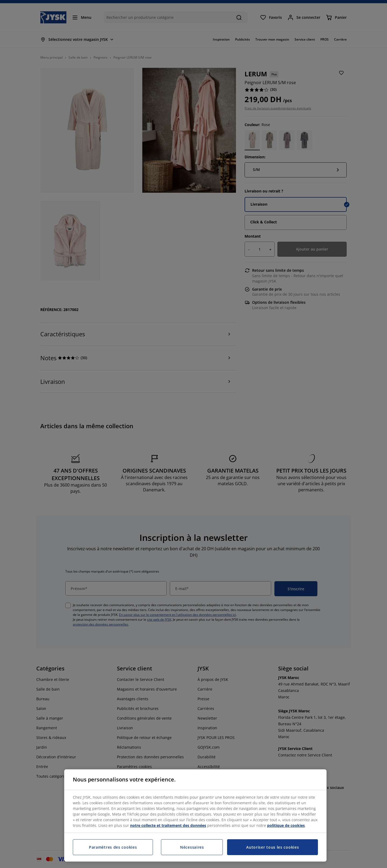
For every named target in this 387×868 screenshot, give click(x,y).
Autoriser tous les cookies (273, 847)
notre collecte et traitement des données (168, 825)
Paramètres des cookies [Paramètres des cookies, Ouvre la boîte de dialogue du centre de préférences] (113, 847)
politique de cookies (286, 825)
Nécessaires (192, 847)
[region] (195, 815)
